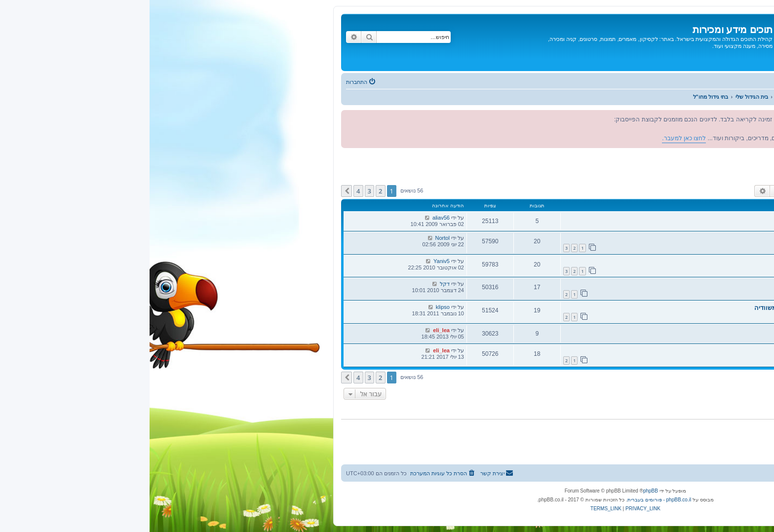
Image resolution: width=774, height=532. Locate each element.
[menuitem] (212, 82)
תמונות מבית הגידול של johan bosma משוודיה (670, 308)
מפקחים (735, 173)
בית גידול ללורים (713, 351)
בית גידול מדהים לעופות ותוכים (693, 218)
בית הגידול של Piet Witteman (694, 331)
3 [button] (220, 191)
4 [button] (209, 191)
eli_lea (292, 330)
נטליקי (703, 226)
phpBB (501, 491)
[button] (197, 191)
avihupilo (699, 292)
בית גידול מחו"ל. (713, 285)
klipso (293, 307)
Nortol (293, 238)
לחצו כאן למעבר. (651, 129)
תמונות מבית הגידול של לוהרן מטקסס (683, 262)
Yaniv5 (292, 261)
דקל (295, 284)
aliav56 (291, 218)
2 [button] (231, 191)
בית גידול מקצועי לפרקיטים (698, 239)
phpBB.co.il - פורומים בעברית (510, 500)
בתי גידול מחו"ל (728, 162)
